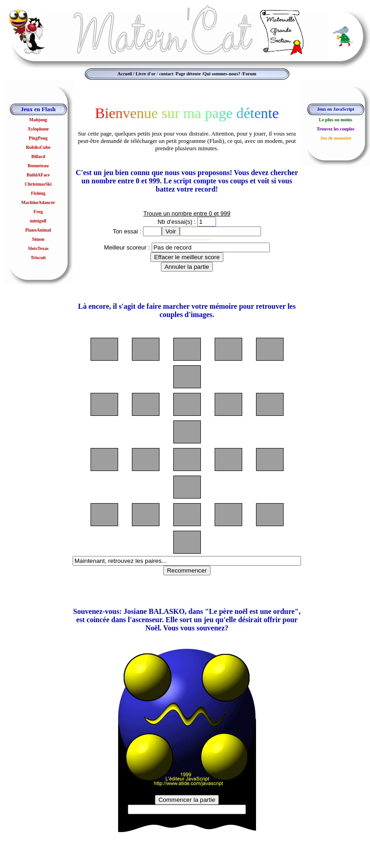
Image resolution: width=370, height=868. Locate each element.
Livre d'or (145, 74)
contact (166, 74)
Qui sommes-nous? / (223, 74)
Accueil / (126, 74)
